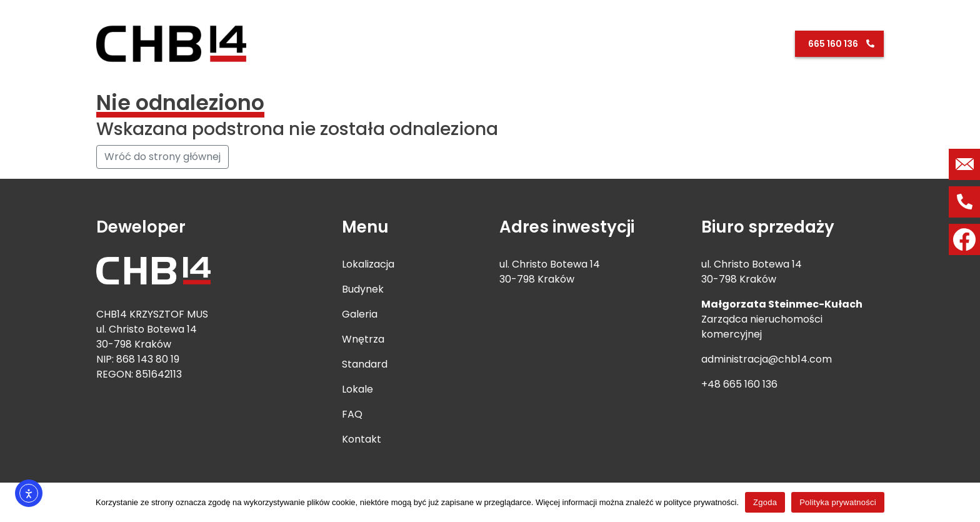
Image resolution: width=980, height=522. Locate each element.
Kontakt (767, 43)
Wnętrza (363, 339)
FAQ (729, 43)
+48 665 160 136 (739, 384)
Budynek (554, 43)
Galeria (600, 43)
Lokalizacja (499, 43)
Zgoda (765, 502)
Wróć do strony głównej (162, 157)
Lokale (696, 43)
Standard (649, 43)
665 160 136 (833, 44)
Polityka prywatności (838, 502)
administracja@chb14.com (767, 359)
